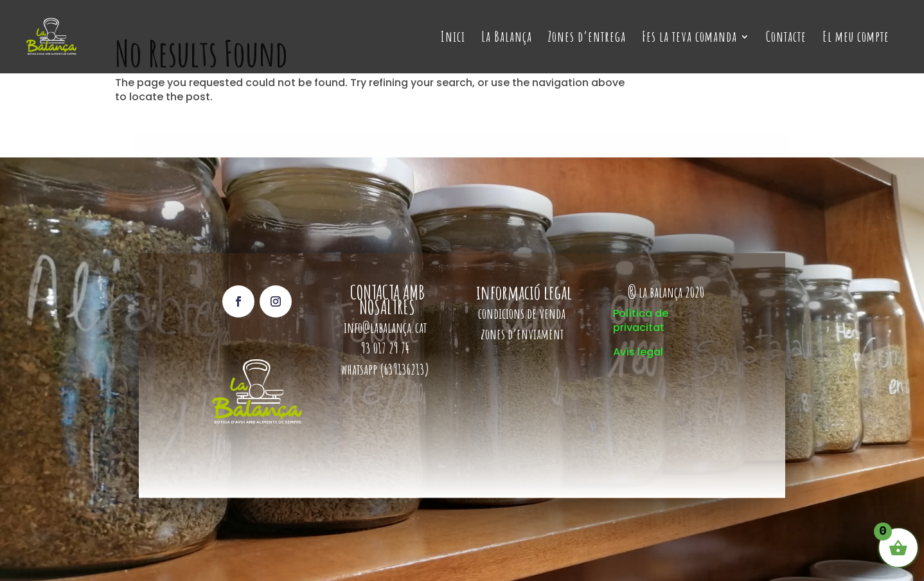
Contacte (786, 39)
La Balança (507, 39)
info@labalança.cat (385, 327)
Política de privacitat (641, 320)
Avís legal (638, 352)
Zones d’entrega (587, 39)
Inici (453, 39)
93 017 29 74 (386, 348)
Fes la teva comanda (689, 39)
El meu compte (856, 39)
